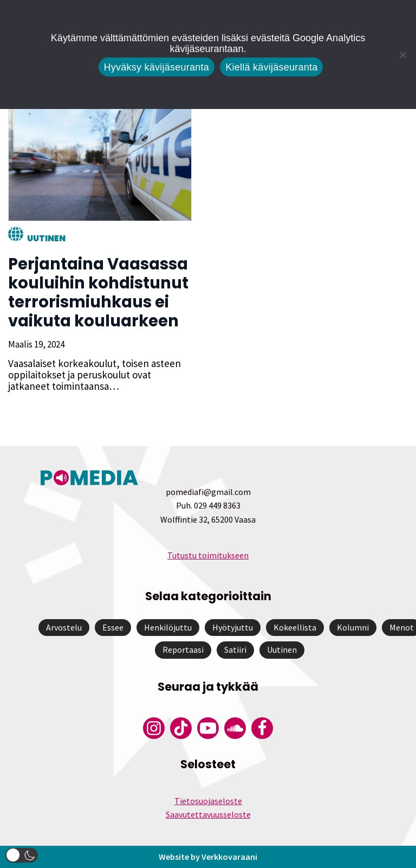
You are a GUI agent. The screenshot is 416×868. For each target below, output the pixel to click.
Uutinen (46, 238)
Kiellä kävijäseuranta (271, 67)
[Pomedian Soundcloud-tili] (235, 728)
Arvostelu (64, 627)
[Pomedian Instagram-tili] (154, 728)
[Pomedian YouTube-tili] (208, 728)
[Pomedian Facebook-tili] (262, 728)
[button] (22, 855)
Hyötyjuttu (233, 627)
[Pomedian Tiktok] (181, 728)
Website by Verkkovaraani (208, 857)
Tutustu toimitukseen (208, 555)
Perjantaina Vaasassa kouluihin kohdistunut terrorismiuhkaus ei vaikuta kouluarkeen (98, 292)
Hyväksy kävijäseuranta (157, 67)
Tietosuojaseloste (208, 801)
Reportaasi (183, 650)
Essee (113, 627)
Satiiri (235, 650)
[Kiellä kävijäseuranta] (402, 55)
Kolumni (353, 627)
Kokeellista (295, 627)
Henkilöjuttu (168, 627)
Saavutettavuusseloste (208, 814)
